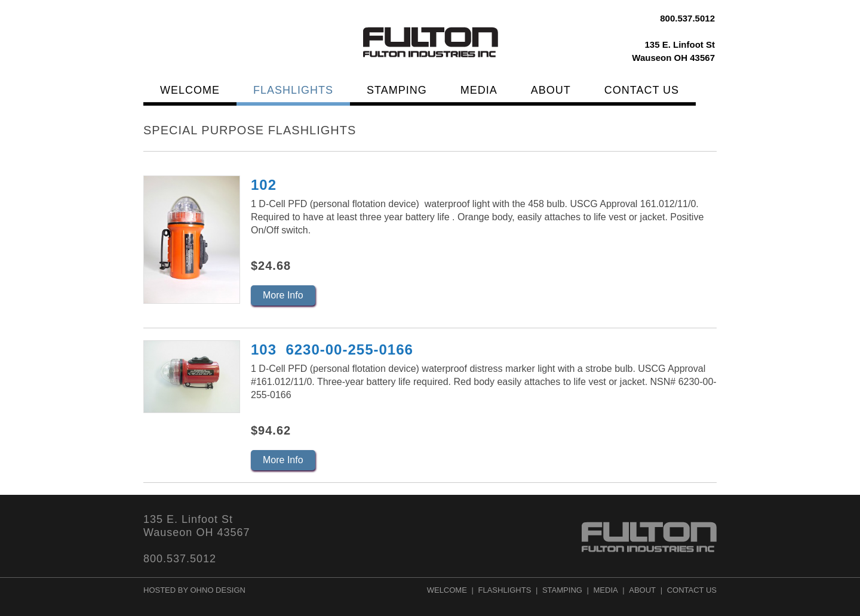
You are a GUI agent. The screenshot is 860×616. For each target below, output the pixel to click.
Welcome (190, 90)
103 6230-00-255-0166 (332, 349)
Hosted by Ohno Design (194, 590)
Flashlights (293, 90)
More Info (283, 295)
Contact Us (642, 90)
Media (479, 90)
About (551, 90)
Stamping (397, 90)
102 (264, 185)
